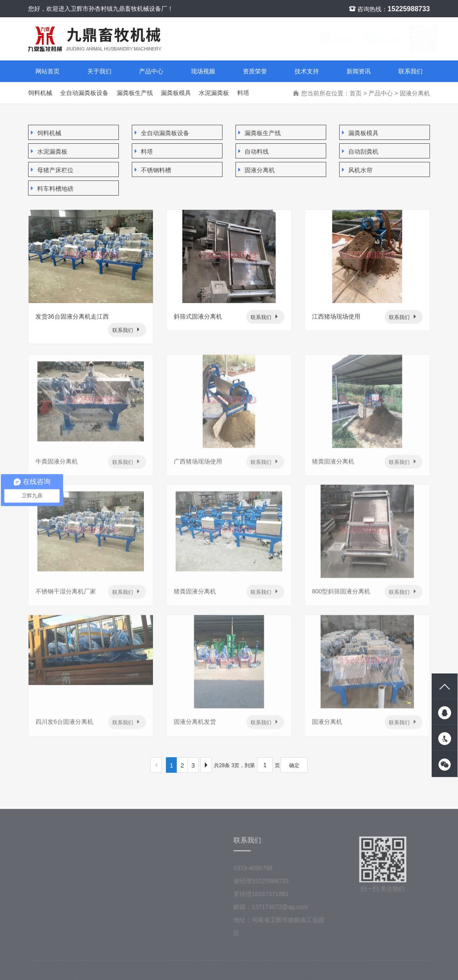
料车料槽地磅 (51, 188)
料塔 (243, 93)
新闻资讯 (359, 71)
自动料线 (252, 151)
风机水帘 (356, 170)
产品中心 (151, 71)
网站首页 (48, 71)
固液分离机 (415, 93)
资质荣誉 (255, 71)
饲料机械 (40, 93)
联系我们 (330, 40)
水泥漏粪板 (214, 93)
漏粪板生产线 (135, 93)
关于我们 (99, 71)
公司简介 (173, 872)
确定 (294, 765)
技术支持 (307, 71)
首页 (356, 93)
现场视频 (203, 71)
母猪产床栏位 (51, 170)
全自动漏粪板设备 (84, 93)
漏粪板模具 (176, 93)
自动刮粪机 (359, 151)
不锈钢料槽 (152, 170)
